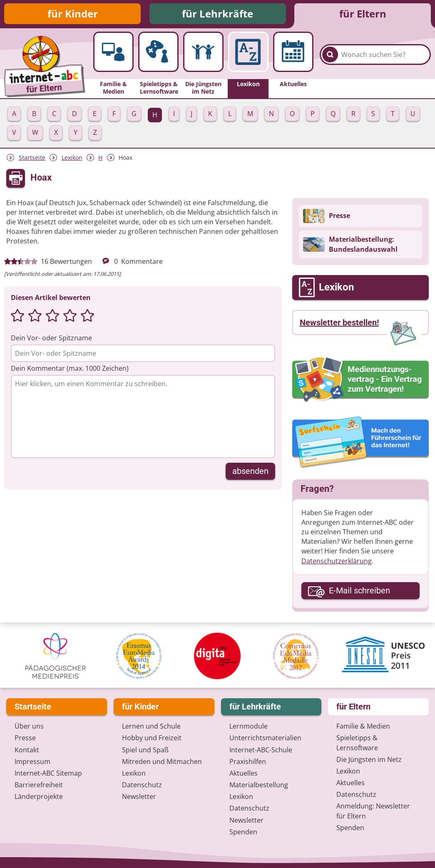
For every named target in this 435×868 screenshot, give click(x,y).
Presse (25, 738)
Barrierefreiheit (39, 785)
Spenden (243, 832)
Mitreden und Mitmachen (162, 761)
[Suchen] (330, 55)
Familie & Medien (363, 726)
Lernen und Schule (151, 726)
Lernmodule (249, 726)
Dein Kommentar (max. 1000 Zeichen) (70, 368)
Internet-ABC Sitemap (48, 773)
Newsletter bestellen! (339, 322)
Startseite (32, 157)
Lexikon (72, 157)
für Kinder (73, 14)
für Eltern (363, 14)
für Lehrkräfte (217, 14)
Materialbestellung (259, 785)
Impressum (32, 761)
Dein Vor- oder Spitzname (51, 338)
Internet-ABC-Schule (261, 750)
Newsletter (139, 796)
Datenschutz (142, 785)
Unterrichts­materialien (265, 738)
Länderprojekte (39, 796)
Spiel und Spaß (145, 750)
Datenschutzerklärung (337, 561)
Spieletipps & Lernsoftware (357, 743)
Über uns (29, 726)
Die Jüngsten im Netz (369, 759)
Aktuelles (244, 773)
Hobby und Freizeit (152, 738)
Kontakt (27, 750)
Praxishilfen (248, 761)
